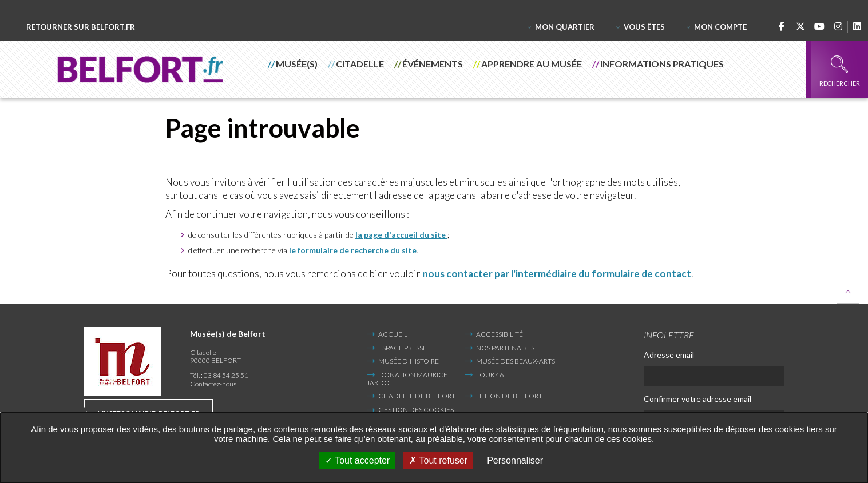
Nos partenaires (505, 348)
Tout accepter (357, 460)
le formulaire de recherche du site (353, 250)
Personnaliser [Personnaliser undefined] (515, 460)
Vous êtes (644, 27)
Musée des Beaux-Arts (516, 361)
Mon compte (720, 27)
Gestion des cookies (416, 410)
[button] (293, 70)
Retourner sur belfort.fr (81, 27)
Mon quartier (565, 27)
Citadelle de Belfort (417, 396)
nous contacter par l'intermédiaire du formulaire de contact (557, 274)
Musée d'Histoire (409, 361)
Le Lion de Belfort (509, 396)
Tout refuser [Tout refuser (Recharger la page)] (438, 460)
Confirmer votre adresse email (697, 399)
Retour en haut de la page (848, 292)
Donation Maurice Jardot (407, 379)
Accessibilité (500, 334)
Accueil (393, 334)
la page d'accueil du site (401, 235)
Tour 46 (490, 375)
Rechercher (840, 71)
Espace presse (403, 348)
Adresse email (669, 355)
